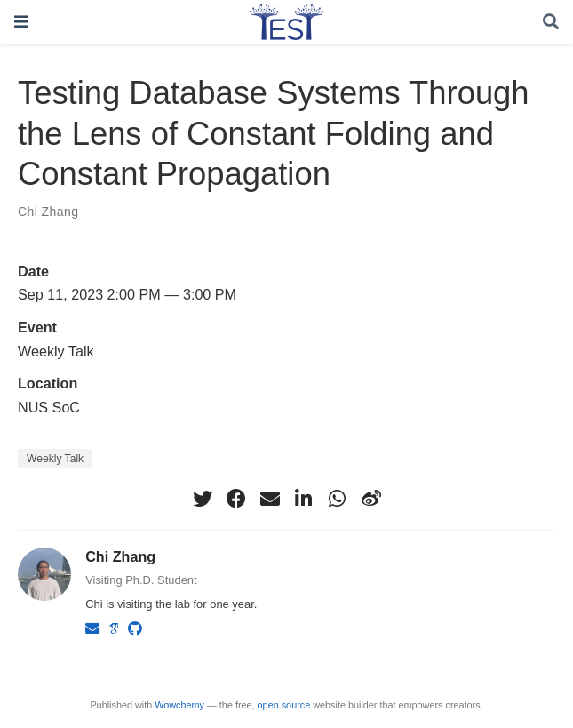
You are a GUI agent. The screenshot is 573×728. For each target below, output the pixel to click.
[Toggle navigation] (21, 22)
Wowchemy (179, 705)
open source (284, 705)
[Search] (551, 23)
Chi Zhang (48, 212)
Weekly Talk (55, 459)
